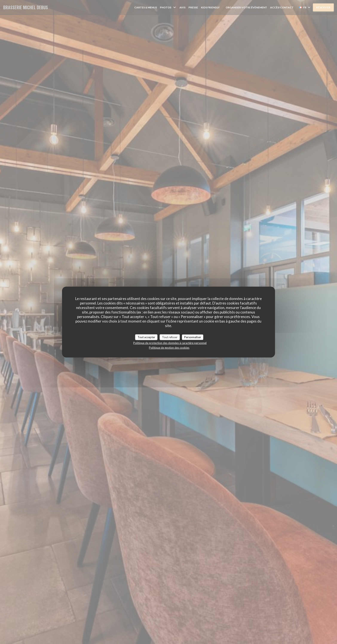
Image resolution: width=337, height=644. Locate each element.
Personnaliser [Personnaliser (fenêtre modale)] (193, 337)
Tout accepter (146, 337)
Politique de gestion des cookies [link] (169, 348)
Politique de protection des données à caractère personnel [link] (170, 343)
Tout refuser (170, 337)
